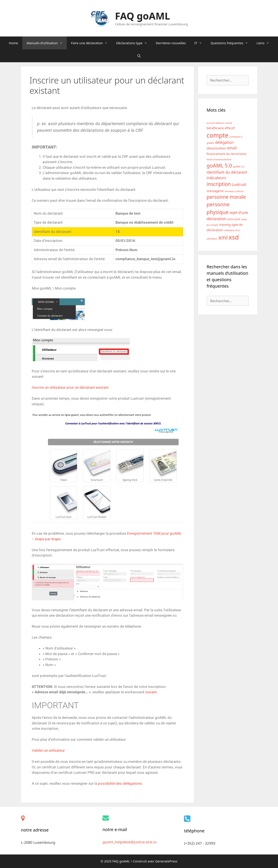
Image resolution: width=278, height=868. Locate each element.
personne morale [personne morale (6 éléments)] (226, 197)
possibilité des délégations (120, 783)
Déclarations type (134, 43)
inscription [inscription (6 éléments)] (219, 184)
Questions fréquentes (231, 43)
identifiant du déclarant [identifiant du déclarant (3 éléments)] (227, 172)
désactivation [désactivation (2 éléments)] (216, 148)
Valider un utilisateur (48, 750)
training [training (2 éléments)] (225, 225)
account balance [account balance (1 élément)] (215, 123)
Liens (265, 43)
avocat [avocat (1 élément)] (229, 123)
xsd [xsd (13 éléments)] (234, 237)
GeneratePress (166, 861)
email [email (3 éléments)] (232, 148)
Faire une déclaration (91, 43)
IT (200, 43)
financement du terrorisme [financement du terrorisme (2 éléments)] (227, 154)
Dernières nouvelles (171, 43)
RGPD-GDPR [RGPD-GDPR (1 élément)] (234, 219)
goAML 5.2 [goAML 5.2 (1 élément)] (239, 167)
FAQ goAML (142, 16)
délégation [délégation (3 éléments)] (224, 142)
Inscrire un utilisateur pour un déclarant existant (70, 387)
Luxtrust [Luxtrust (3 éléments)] (239, 184)
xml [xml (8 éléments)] (223, 237)
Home (13, 43)
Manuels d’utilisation (47, 43)
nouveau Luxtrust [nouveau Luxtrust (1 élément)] (234, 191)
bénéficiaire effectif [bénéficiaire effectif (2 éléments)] (221, 128)
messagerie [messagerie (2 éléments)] (215, 191)
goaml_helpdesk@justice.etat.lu (129, 842)
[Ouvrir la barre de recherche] (139, 56)
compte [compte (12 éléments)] (218, 135)
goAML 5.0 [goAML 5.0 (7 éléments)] (219, 165)
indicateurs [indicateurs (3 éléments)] (216, 178)
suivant (151, 692)
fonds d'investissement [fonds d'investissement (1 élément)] (219, 159)
